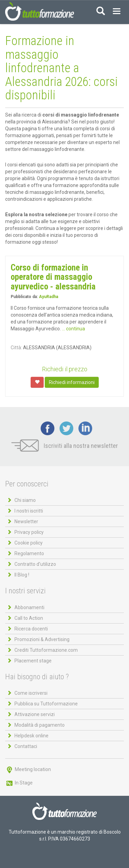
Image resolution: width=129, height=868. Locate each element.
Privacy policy (29, 532)
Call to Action (29, 618)
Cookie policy (29, 543)
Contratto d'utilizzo (35, 564)
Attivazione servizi (35, 714)
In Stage (19, 783)
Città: (16, 348)
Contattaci (26, 746)
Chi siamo (25, 500)
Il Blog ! (22, 575)
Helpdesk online (31, 736)
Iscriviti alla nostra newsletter (65, 446)
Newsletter (26, 521)
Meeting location (28, 769)
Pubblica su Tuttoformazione (46, 704)
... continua (73, 329)
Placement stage (33, 661)
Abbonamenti (29, 607)
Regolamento (29, 553)
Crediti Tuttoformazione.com (46, 650)
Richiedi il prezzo (65, 369)
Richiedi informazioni (72, 382)
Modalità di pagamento (40, 725)
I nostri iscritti (29, 511)
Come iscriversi (31, 693)
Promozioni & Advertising (42, 639)
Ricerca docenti (31, 629)
